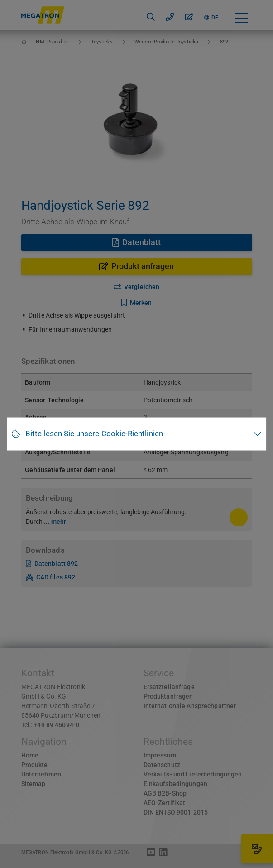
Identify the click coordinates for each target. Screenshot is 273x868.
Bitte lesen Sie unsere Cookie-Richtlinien (94, 434)
